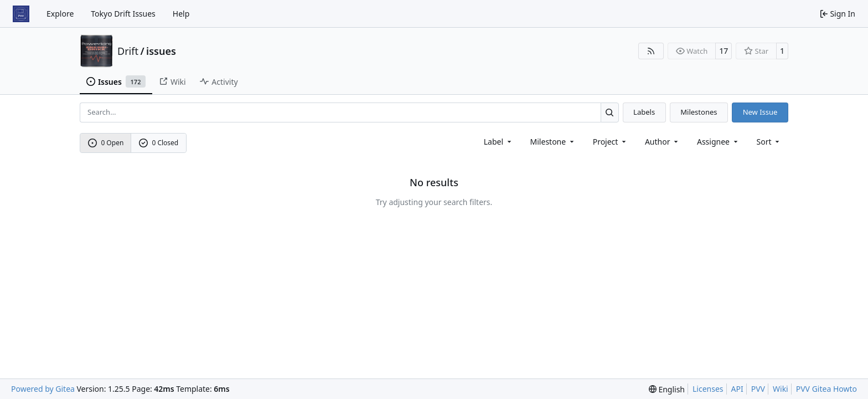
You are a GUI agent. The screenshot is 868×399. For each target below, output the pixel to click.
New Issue (760, 112)
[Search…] (610, 112)
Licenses (708, 389)
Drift (128, 51)
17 (724, 51)
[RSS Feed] (651, 51)
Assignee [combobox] (718, 142)
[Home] (21, 14)
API (737, 389)
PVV (758, 389)
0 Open (106, 143)
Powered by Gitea (43, 389)
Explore (60, 14)
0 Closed (159, 143)
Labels (644, 112)
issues (161, 51)
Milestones (699, 112)
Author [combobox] (662, 142)
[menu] (769, 142)
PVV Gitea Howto (826, 389)
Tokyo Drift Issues (123, 14)
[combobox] (498, 142)
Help (181, 14)
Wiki (781, 389)
